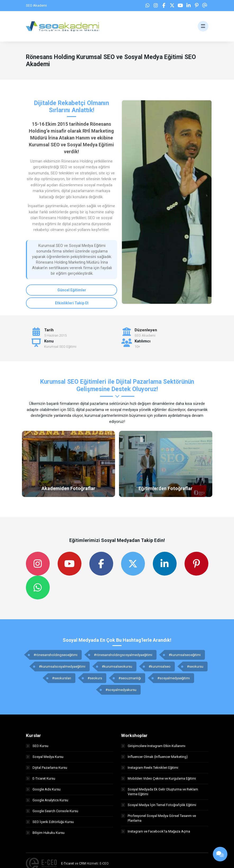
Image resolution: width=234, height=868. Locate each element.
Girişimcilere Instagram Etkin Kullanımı (153, 746)
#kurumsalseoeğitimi (185, 655)
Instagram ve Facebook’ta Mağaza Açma (156, 831)
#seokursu (195, 666)
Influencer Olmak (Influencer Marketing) (154, 757)
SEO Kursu (37, 746)
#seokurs (95, 678)
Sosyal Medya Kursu (45, 757)
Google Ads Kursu (43, 789)
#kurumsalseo (160, 666)
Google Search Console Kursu (52, 811)
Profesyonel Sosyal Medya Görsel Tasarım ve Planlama (159, 818)
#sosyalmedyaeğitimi (174, 678)
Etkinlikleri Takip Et (72, 303)
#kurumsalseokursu (117, 666)
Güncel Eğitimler (72, 290)
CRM (82, 864)
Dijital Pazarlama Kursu (47, 768)
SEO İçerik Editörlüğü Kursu (50, 822)
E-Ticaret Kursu (41, 778)
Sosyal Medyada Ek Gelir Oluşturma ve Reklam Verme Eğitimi (160, 792)
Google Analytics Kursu (47, 800)
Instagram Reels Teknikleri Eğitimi (150, 768)
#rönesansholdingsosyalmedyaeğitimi (123, 655)
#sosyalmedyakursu (121, 690)
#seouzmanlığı (130, 678)
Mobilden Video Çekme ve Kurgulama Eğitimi (159, 778)
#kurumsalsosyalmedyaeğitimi (62, 666)
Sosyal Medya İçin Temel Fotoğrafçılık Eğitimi (159, 805)
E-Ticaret (68, 864)
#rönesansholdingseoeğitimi (56, 655)
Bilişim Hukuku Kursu (45, 833)
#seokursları (62, 678)
